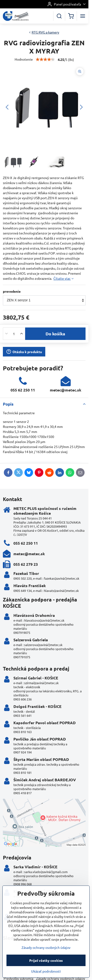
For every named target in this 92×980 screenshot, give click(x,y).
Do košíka (55, 334)
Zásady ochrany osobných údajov (46, 969)
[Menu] (83, 16)
